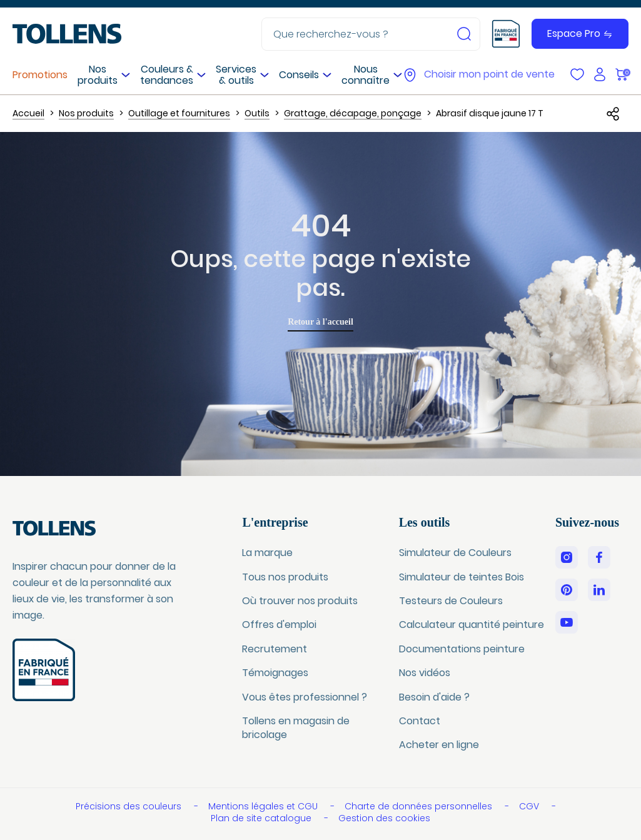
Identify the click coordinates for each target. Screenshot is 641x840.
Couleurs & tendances (167, 75)
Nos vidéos (425, 673)
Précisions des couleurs (130, 806)
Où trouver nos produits (300, 601)
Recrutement (275, 649)
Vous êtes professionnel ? (305, 697)
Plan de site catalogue (262, 818)
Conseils (299, 75)
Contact (420, 721)
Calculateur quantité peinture (472, 625)
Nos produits (98, 75)
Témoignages (275, 673)
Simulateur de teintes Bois (462, 577)
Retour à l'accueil (320, 322)
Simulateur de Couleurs (455, 553)
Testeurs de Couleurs (451, 601)
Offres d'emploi (279, 625)
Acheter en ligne (439, 745)
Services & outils (236, 75)
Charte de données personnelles (420, 806)
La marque (267, 553)
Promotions (40, 75)
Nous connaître (366, 75)
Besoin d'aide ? (434, 697)
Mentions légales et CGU (264, 806)
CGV (530, 806)
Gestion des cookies (384, 818)
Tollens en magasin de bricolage (296, 728)
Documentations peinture (462, 649)
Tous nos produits (285, 577)
